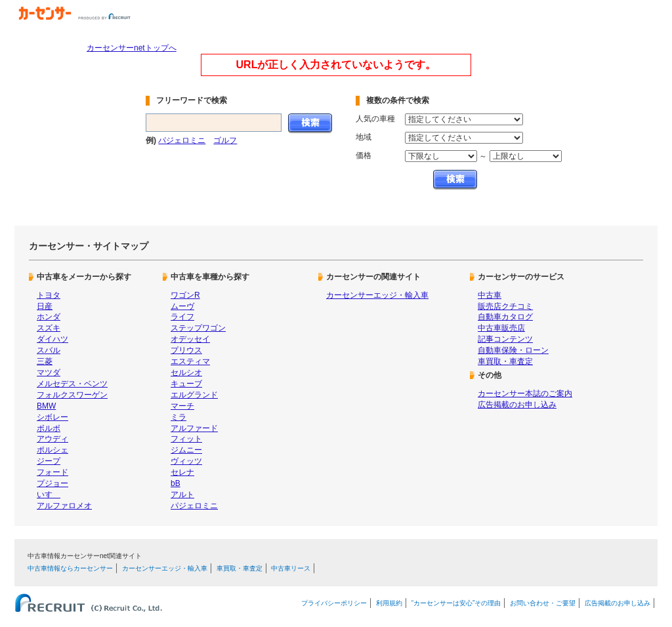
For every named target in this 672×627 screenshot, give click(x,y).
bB (176, 483)
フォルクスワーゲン (72, 395)
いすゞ (49, 495)
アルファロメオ (64, 506)
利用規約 (389, 603)
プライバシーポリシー (334, 603)
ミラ (178, 417)
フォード (52, 472)
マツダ (49, 373)
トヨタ (49, 295)
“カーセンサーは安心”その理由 (456, 603)
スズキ (49, 328)
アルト (182, 495)
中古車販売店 (501, 328)
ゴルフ (225, 140)
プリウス (186, 350)
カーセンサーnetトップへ (132, 48)
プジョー (52, 483)
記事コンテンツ (505, 339)
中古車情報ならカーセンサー (70, 568)
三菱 (45, 361)
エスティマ (190, 361)
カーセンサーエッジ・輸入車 (377, 295)
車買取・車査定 (505, 361)
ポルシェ (52, 450)
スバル (49, 350)
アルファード (194, 428)
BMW (46, 406)
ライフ (182, 317)
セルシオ (186, 373)
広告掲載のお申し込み (517, 405)
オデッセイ (190, 339)
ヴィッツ (186, 461)
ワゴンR (185, 295)
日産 (45, 306)
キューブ (186, 384)
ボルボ (49, 428)
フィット (186, 439)
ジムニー (186, 450)
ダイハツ (52, 339)
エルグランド (194, 395)
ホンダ (49, 317)
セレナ (182, 472)
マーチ (182, 406)
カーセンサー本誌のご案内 (525, 394)
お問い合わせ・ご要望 (543, 603)
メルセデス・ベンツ (72, 384)
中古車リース (291, 568)
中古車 (490, 295)
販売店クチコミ (505, 306)
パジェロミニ (182, 140)
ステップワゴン (198, 328)
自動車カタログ (505, 317)
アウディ (52, 439)
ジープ (49, 461)
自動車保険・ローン (513, 350)
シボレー (52, 417)
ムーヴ (182, 306)
